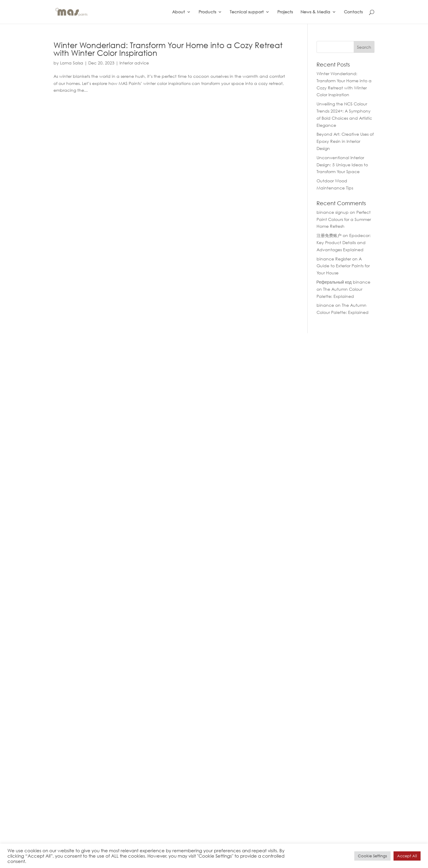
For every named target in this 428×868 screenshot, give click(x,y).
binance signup (333, 212)
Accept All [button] (407, 856)
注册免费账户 (329, 235)
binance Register (334, 259)
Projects (285, 12)
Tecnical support (247, 12)
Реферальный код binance (343, 282)
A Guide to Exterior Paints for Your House (343, 266)
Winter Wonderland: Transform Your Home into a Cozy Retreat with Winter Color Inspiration (168, 49)
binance (325, 305)
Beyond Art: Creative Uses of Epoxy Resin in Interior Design (345, 141)
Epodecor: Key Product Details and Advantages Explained (344, 242)
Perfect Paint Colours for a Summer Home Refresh (344, 219)
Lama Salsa (72, 63)
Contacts (353, 12)
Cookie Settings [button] (372, 856)
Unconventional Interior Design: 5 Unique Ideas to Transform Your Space (342, 165)
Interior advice (134, 63)
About (178, 12)
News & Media (315, 12)
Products (207, 12)
